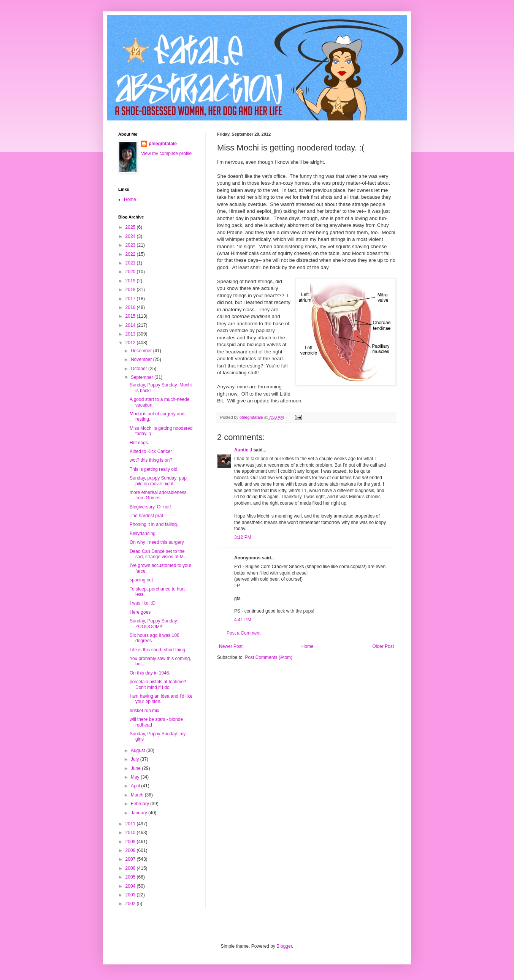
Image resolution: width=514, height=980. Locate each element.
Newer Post (231, 646)
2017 (131, 299)
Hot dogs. (139, 443)
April (136, 786)
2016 (131, 307)
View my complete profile (166, 154)
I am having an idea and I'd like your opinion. (161, 699)
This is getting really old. (154, 469)
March (138, 795)
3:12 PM (243, 537)
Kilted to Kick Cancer (151, 451)
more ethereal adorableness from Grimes (158, 495)
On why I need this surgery (157, 542)
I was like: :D (143, 603)
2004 (131, 886)
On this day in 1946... (151, 673)
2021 (131, 263)
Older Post (383, 646)
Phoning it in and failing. (154, 524)
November (142, 359)
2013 (131, 334)
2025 (131, 227)
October (140, 369)
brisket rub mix (144, 711)
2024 (131, 236)
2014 (131, 325)
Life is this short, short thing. (158, 650)
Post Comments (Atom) (269, 657)
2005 (131, 877)
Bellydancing (143, 534)
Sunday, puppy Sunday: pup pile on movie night (158, 481)
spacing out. (142, 580)
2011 (131, 824)
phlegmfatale (163, 144)
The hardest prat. (147, 516)
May (136, 777)
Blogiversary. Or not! (150, 507)
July (136, 759)
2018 (131, 290)
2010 (131, 833)
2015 (131, 316)
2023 (131, 245)
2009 (131, 842)
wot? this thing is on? (151, 460)
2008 (131, 850)
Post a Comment (244, 633)
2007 (131, 859)
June (136, 768)
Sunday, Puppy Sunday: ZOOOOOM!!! (154, 624)
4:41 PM (243, 620)
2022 (131, 254)
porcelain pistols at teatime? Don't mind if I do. (158, 684)
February (140, 804)
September (143, 377)
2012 (131, 343)
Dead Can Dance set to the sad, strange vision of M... (159, 554)
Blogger (284, 946)
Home (308, 646)
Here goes (140, 612)
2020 (131, 272)
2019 (131, 281)
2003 (131, 895)
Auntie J (243, 450)
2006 (131, 868)
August (139, 750)
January (140, 813)
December (142, 351)
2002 (131, 904)
